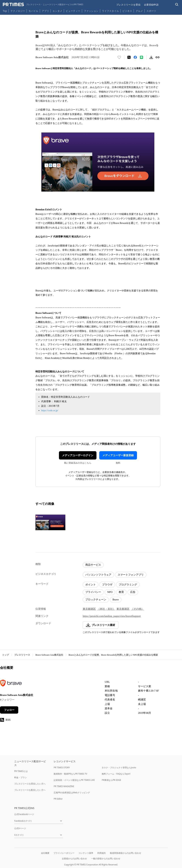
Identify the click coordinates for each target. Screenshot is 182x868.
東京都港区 (89, 609)
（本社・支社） (106, 609)
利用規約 (102, 853)
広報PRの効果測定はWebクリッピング (72, 793)
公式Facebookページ (24, 814)
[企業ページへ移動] (11, 684)
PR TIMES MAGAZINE (64, 786)
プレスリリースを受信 (128, 5)
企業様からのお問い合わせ (74, 859)
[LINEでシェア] (141, 57)
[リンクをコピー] (157, 57)
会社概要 (45, 853)
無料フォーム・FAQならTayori (116, 774)
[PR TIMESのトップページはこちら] (43, 5)
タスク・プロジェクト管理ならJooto (119, 768)
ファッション (91, 11)
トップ (5, 655)
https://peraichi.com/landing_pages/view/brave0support (112, 616)
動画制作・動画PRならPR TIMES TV (70, 774)
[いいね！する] (119, 57)
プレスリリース (22, 655)
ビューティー (73, 11)
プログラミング (128, 585)
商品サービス (93, 565)
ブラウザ (107, 585)
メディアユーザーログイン (78, 455)
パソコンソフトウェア (98, 575)
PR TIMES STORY (62, 768)
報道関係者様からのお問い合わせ (126, 853)
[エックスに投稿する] (129, 57)
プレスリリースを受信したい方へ (30, 784)
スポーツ (151, 11)
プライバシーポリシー (64, 853)
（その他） (137, 609)
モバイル (33, 11)
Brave (116, 600)
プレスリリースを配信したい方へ (30, 790)
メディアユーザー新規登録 (118, 455)
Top (5, 11)
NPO (110, 592)
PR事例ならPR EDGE (111, 780)
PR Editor (58, 799)
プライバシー (93, 592)
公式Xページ (20, 828)
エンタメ (57, 11)
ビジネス (127, 11)
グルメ (139, 11)
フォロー (9, 710)
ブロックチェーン (96, 600)
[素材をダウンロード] (151, 57)
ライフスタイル (110, 11)
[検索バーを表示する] (177, 5)
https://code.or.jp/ (50, 410)
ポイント (91, 585)
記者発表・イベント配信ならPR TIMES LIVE (74, 780)
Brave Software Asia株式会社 (49, 655)
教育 (121, 592)
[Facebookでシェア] (135, 57)
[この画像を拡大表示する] (50, 522)
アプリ (45, 11)
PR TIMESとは (21, 771)
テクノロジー (18, 11)
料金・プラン (21, 777)
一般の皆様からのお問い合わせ (106, 859)
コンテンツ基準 (86, 853)
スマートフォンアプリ (131, 575)
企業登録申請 (151, 5)
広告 (133, 592)
